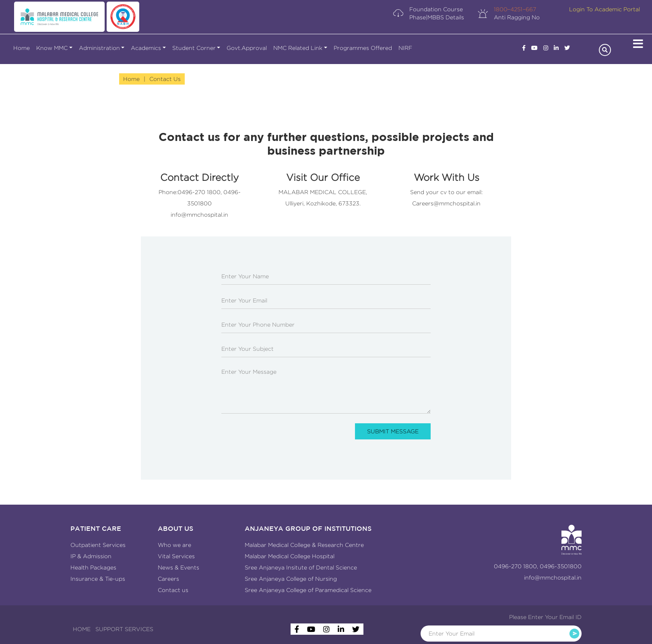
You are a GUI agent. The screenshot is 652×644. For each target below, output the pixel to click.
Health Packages (93, 567)
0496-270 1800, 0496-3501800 (538, 566)
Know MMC (52, 48)
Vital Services (176, 556)
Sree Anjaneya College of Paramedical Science (308, 590)
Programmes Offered (363, 48)
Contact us (173, 590)
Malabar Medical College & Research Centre (304, 545)
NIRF (405, 48)
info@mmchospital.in (199, 215)
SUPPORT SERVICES (124, 629)
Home (22, 48)
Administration (99, 48)
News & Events (178, 567)
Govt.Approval (247, 48)
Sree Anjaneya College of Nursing (291, 579)
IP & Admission (91, 556)
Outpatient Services (98, 545)
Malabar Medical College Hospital (290, 556)
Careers (168, 579)
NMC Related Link (298, 48)
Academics (146, 48)
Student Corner (194, 48)
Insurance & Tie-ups (98, 579)
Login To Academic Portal (605, 9)
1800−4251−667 (515, 9)
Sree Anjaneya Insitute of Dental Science (301, 567)
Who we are (174, 545)
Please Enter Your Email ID (545, 617)
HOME (82, 629)
